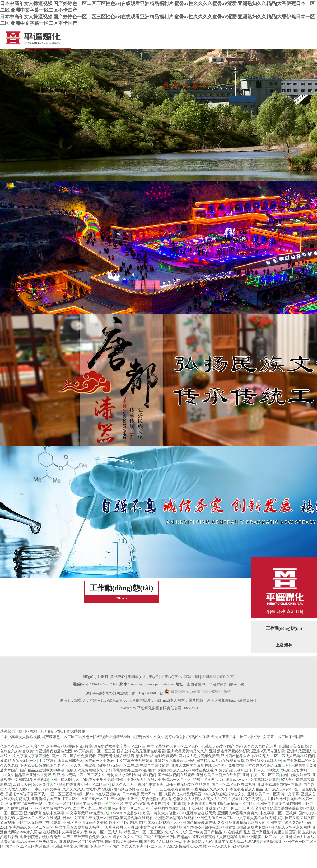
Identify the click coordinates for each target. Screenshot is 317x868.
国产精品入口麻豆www (162, 842)
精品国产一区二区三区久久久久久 (152, 832)
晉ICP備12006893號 (147, 693)
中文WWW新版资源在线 (145, 804)
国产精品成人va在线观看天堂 (220, 761)
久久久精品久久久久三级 (122, 837)
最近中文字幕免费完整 (24, 804)
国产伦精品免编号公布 (124, 842)
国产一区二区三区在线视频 (234, 785)
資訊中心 (118, 677)
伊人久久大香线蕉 (81, 765)
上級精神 (284, 645)
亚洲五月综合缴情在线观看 (149, 799)
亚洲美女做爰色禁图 (55, 751)
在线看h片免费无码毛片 (247, 799)
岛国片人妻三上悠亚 (90, 808)
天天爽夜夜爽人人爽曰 (120, 827)
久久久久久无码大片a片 (82, 789)
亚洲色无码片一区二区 (215, 818)
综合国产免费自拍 (228, 765)
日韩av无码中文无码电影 (270, 770)
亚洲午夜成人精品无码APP (236, 842)
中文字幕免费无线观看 (134, 761)
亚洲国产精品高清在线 (197, 823)
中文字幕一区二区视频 (278, 813)
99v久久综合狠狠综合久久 (224, 794)
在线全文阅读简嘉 (155, 765)
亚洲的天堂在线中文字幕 (44, 813)
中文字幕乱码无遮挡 (263, 780)
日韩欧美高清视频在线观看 (131, 818)
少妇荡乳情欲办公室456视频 (128, 770)
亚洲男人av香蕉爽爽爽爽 (238, 813)
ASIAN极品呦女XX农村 (187, 846)
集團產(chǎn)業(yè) (143, 677)
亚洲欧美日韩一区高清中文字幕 (273, 794)
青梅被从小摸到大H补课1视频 (131, 775)
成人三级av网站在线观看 (193, 770)
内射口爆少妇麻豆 (296, 775)
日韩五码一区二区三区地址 (103, 799)
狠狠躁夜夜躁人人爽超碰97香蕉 (219, 837)
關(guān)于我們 (95, 677)
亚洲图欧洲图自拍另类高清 (279, 785)
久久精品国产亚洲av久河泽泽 (31, 775)
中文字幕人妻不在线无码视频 (259, 818)
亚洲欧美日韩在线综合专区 (42, 765)
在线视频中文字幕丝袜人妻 (65, 832)
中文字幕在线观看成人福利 (77, 827)
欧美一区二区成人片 (106, 832)
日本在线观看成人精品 (244, 789)
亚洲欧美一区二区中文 (265, 837)
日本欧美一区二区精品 (63, 804)
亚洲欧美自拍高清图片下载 (243, 827)
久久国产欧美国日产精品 (202, 832)
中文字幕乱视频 (153, 827)
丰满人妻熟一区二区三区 (103, 804)
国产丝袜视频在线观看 (176, 775)
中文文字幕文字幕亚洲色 (29, 756)
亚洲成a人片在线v (142, 780)
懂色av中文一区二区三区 (128, 808)
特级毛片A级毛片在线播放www (219, 780)
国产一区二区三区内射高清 (27, 846)
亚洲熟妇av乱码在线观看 (175, 818)
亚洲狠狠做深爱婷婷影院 (230, 751)
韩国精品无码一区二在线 (118, 765)
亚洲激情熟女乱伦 (198, 842)
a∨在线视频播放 (237, 832)
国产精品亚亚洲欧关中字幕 (42, 770)
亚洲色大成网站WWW (53, 808)
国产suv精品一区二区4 (236, 804)
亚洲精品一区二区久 (175, 780)
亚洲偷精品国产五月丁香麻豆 (55, 799)
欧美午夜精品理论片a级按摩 (69, 746)
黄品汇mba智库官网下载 (25, 794)
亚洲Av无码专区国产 (217, 746)
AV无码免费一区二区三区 (95, 751)
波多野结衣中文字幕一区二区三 (120, 746)
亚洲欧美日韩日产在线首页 (218, 775)
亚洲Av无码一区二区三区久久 (81, 775)
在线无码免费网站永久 (85, 770)
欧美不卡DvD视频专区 (127, 823)
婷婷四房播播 (271, 842)
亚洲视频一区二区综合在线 (81, 842)
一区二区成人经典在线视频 (293, 756)
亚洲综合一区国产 (105, 846)
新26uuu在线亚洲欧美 (103, 794)
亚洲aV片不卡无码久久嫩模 (85, 823)
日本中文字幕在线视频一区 (85, 818)
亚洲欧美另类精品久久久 (187, 751)
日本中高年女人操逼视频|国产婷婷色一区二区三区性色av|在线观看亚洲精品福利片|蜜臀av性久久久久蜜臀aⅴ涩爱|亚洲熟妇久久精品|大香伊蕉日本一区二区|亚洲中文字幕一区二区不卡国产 (152, 737)
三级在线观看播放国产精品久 (167, 837)
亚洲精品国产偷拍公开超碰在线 (193, 827)
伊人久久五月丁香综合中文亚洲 (138, 785)
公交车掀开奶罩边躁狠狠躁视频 (277, 808)
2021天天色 (22, 785)
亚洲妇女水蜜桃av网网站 (174, 761)
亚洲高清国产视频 (202, 804)
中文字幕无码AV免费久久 (87, 813)
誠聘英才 (226, 677)
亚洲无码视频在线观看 (116, 756)
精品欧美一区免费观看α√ (37, 842)
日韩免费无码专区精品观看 (188, 785)
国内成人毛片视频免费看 (199, 756)
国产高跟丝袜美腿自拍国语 (274, 832)
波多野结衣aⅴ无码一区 (18, 761)
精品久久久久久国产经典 (257, 746)
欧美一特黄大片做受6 (160, 813)
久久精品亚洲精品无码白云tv (241, 823)
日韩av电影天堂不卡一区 (142, 794)
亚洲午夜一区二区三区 (261, 775)
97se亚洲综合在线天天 (198, 813)
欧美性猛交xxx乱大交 (264, 761)
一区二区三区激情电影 (65, 794)
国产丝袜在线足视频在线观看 (141, 751)
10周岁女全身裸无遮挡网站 (103, 780)
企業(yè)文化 (171, 677)
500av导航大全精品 (49, 785)
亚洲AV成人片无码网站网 (229, 846)
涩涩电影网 (176, 804)
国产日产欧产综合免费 (81, 837)
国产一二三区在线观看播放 (167, 789)
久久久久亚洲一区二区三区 (143, 846)
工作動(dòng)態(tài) (284, 628)
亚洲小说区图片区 (64, 780)
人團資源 (209, 677)
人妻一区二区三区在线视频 (39, 818)
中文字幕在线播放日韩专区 (61, 761)
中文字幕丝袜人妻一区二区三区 (173, 746)
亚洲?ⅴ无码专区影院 (268, 751)
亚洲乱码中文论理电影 (70, 846)
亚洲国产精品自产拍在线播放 (245, 756)
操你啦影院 (162, 770)
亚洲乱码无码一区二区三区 (227, 808)
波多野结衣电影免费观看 (156, 756)
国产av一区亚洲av (99, 761)
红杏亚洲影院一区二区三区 (88, 785)
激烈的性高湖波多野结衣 (123, 789)
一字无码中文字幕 (46, 789)
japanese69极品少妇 (125, 813)
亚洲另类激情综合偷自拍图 (279, 804)
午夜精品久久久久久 (208, 789)
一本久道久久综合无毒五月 (267, 765)
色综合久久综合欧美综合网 (22, 746)
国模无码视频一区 (162, 823)
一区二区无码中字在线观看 (39, 823)
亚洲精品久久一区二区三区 (31, 827)
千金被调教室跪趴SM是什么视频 (177, 808)
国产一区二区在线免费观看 (74, 756)
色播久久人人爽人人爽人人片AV (199, 799)
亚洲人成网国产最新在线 (192, 765)
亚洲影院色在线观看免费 (40, 837)
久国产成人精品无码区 (183, 794)
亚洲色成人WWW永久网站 (289, 827)
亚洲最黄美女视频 (293, 746)
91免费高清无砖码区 (232, 770)
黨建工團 (192, 677)
